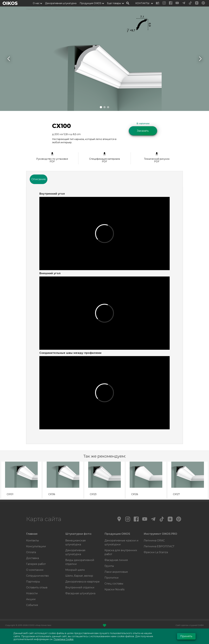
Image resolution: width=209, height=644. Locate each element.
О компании (35, 570)
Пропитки (112, 578)
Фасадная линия (116, 560)
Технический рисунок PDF (157, 158)
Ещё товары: (114, 3)
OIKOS (10, 3)
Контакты (32, 540)
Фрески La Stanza (156, 552)
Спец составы (114, 584)
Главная (32, 534)
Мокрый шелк (75, 570)
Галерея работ (36, 564)
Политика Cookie (64, 639)
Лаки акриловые (116, 572)
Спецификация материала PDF (104, 158)
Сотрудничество (37, 576)
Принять (186, 636)
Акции (31, 599)
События (32, 605)
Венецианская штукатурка (76, 542)
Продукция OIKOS (91, 3)
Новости (32, 593)
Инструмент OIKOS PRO (160, 534)
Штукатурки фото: (79, 534)
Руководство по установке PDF (52, 158)
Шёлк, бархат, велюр (79, 576)
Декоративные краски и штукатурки (121, 542)
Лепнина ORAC (154, 540)
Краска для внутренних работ (121, 552)
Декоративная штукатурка (61, 3)
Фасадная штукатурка (80, 593)
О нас (36, 3)
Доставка (32, 558)
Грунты (109, 566)
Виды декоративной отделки (80, 562)
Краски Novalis (114, 589)
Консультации (36, 546)
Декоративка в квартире (82, 582)
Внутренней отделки (80, 587)
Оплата (31, 552)
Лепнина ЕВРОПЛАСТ (159, 546)
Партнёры (33, 582)
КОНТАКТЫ (142, 3)
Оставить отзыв (37, 587)
